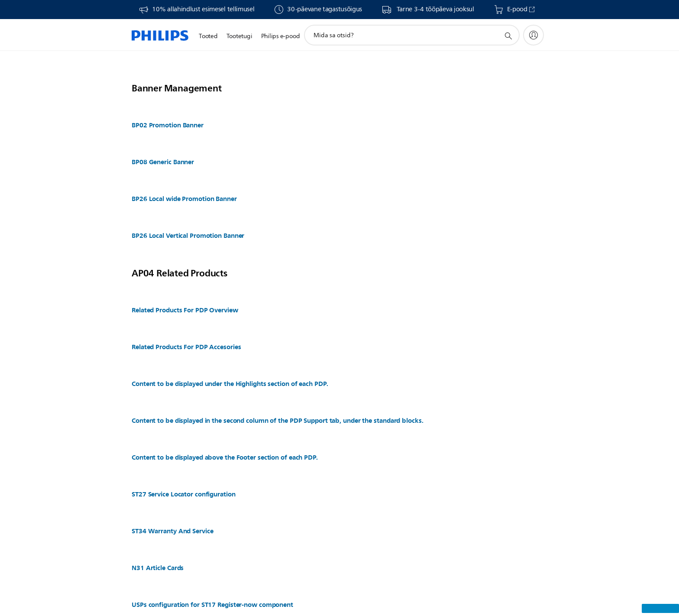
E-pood (517, 10)
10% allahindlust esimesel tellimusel (203, 10)
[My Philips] (533, 35)
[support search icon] (508, 36)
